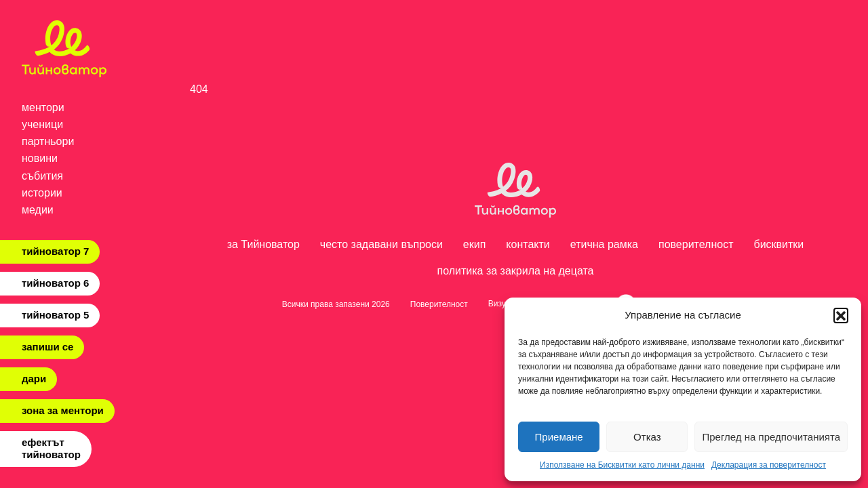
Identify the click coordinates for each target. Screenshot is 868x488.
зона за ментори (63, 410)
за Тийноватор (263, 244)
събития (42, 176)
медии (38, 210)
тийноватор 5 (55, 315)
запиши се (47, 347)
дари (34, 379)
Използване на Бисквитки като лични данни (622, 465)
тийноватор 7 (55, 251)
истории (42, 193)
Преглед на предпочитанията (771, 437)
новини (40, 158)
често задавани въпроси (381, 244)
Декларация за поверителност (769, 465)
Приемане (559, 437)
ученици (42, 124)
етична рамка (604, 244)
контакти (528, 244)
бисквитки (779, 244)
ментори (43, 107)
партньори (48, 141)
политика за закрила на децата (515, 271)
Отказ (647, 437)
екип (475, 244)
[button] (841, 315)
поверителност (696, 244)
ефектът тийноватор (51, 448)
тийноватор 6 (55, 283)
